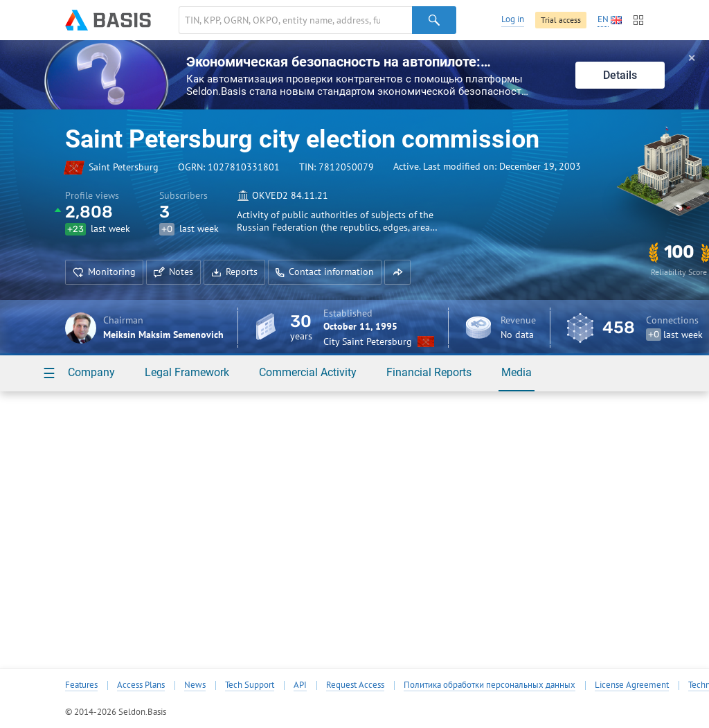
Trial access (561, 20)
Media (517, 372)
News (195, 685)
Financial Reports (429, 372)
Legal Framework (187, 372)
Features (81, 685)
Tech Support (250, 685)
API (300, 685)
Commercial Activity (308, 372)
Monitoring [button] (104, 272)
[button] (397, 272)
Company (91, 372)
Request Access (355, 685)
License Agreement (632, 685)
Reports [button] (234, 272)
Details (620, 75)
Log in (513, 19)
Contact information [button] (325, 272)
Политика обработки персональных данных (490, 685)
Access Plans (141, 685)
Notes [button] (173, 272)
